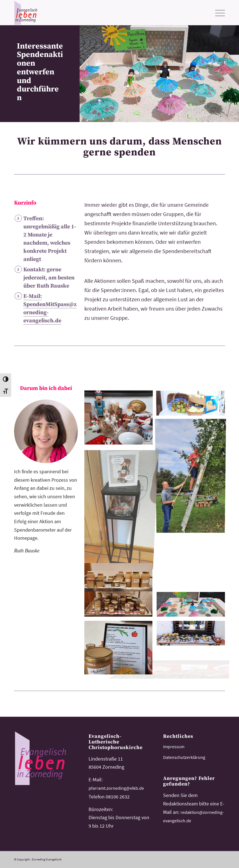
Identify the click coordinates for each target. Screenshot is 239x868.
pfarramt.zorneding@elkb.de (116, 788)
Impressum (174, 747)
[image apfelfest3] (193, 476)
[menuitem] (217, 13)
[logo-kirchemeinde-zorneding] (41, 13)
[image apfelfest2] (193, 635)
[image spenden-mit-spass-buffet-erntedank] (193, 404)
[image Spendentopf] (120, 505)
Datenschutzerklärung (184, 757)
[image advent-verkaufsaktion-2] (120, 650)
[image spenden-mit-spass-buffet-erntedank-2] (120, 592)
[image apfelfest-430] (193, 563)
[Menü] (217, 13)
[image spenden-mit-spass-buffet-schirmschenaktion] (193, 606)
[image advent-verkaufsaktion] (120, 419)
